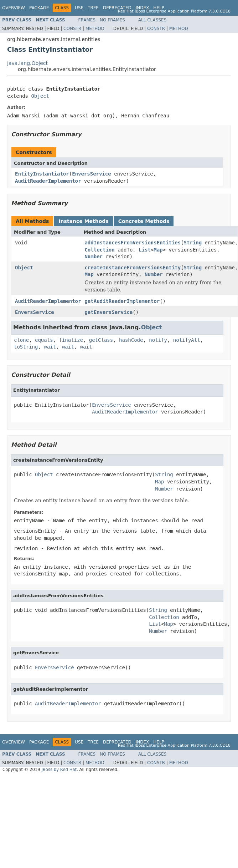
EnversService (92, 174)
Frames (87, 20)
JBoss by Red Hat (59, 770)
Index (143, 8)
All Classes (152, 20)
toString (26, 347)
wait (50, 347)
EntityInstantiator (42, 174)
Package (39, 8)
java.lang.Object (27, 63)
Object (40, 96)
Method (95, 29)
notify (158, 340)
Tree (93, 8)
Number (94, 257)
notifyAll (187, 340)
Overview (14, 8)
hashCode (131, 340)
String (193, 243)
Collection (99, 250)
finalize (71, 340)
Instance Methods (83, 221)
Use (79, 8)
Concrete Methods (144, 221)
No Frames (112, 20)
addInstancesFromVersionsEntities (133, 243)
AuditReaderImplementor (48, 181)
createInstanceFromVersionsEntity (133, 268)
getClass (101, 340)
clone (21, 340)
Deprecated (117, 8)
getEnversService (108, 312)
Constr (72, 29)
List (145, 250)
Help (159, 8)
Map (158, 250)
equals (44, 340)
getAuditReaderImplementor (122, 301)
